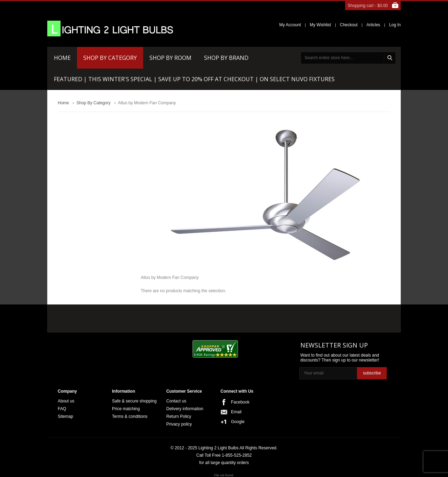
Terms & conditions (130, 416)
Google (238, 422)
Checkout (349, 25)
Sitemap (65, 416)
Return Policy (179, 416)
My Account (290, 25)
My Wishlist (320, 25)
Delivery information (185, 409)
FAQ (62, 409)
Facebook (240, 402)
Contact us (176, 401)
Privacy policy (179, 424)
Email (236, 412)
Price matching (126, 409)
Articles (373, 25)
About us (66, 401)
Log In (395, 25)
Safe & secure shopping (134, 401)
